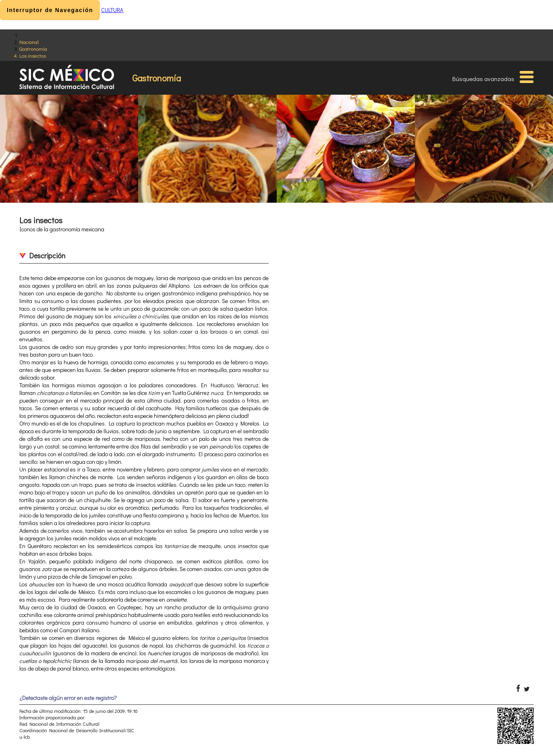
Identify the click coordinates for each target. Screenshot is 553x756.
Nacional (29, 42)
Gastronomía (33, 49)
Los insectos (33, 55)
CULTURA (112, 10)
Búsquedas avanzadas (483, 79)
